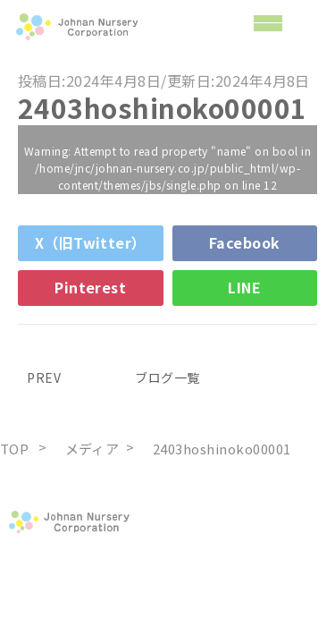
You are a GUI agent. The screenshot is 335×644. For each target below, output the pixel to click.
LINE (244, 287)
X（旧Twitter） (91, 242)
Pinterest (90, 287)
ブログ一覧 (167, 377)
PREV (39, 377)
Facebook (245, 242)
